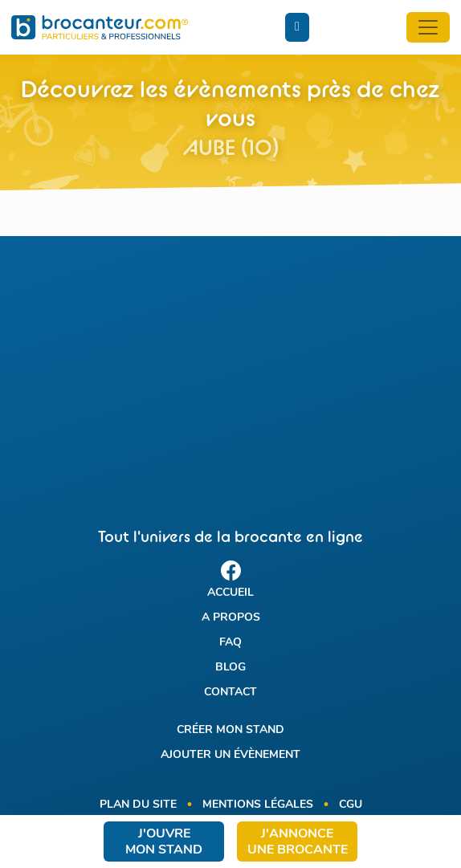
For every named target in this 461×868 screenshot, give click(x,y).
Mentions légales (258, 805)
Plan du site (138, 805)
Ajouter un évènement (230, 755)
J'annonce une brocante (298, 842)
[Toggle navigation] (428, 27)
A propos (231, 618)
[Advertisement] (230, 368)
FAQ (230, 643)
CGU (351, 805)
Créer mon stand (230, 730)
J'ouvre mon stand (164, 842)
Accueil (230, 593)
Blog (230, 668)
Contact (230, 693)
